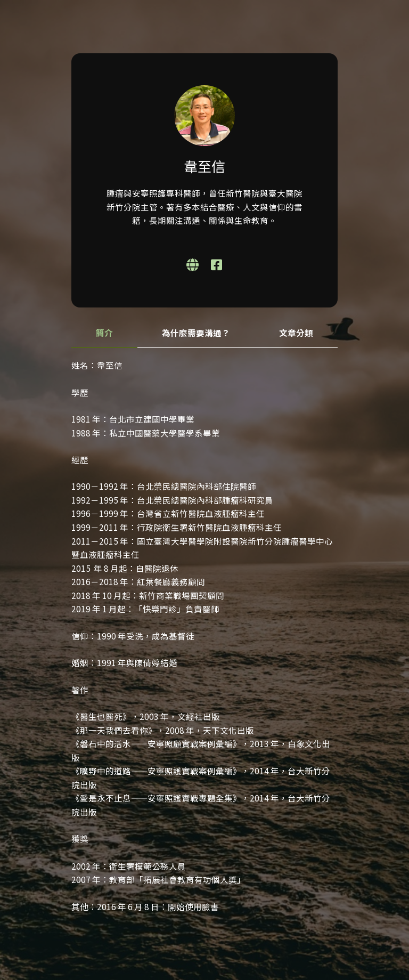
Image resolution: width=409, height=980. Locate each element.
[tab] (104, 333)
